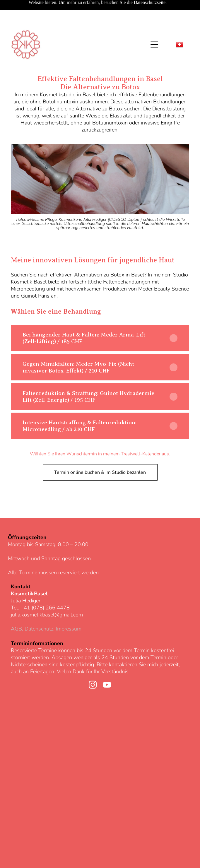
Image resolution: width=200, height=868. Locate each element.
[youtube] (107, 666)
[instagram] (93, 666)
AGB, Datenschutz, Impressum (46, 609)
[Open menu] (154, 25)
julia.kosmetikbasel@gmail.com (47, 595)
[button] (100, 318)
